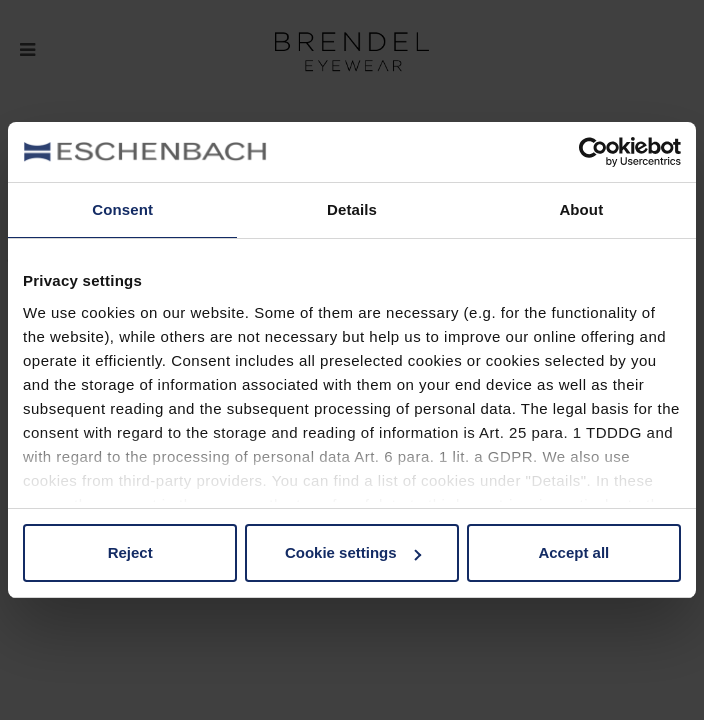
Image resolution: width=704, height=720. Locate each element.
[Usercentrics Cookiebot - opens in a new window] (593, 152)
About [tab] (581, 209)
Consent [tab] (122, 209)
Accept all (573, 552)
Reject (130, 552)
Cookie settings (353, 552)
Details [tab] (352, 209)
